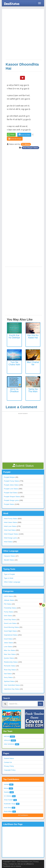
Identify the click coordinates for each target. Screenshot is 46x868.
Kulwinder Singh (10, 804)
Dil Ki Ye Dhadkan (14, 390)
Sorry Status (8, 677)
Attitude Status (9, 600)
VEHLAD (7, 740)
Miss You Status (10, 650)
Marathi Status (9, 560)
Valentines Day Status (12, 689)
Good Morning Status (11, 627)
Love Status (8, 647)
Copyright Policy (10, 770)
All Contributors (23, 815)
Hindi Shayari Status (30, 148)
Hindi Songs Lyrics (10, 538)
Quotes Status (9, 658)
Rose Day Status (10, 670)
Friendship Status (10, 608)
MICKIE (7, 736)
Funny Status (9, 612)
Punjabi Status (9, 504)
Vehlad (6, 784)
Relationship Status (11, 662)
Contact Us (8, 762)
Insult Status (8, 639)
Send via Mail (24, 135)
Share (12, 135)
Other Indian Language (12, 582)
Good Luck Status (10, 623)
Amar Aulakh (8, 800)
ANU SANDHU (9, 744)
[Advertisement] (23, 36)
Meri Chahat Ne (33, 363)
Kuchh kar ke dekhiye (14, 337)
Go (40, 704)
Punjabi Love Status (11, 489)
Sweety (7, 792)
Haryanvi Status (10, 556)
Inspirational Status (11, 635)
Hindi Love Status (10, 526)
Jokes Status (8, 643)
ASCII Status (8, 596)
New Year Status (10, 654)
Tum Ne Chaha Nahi (14, 363)
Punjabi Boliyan (9, 477)
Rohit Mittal (8, 811)
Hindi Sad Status (10, 530)
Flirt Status (8, 604)
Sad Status (8, 674)
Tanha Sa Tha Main (33, 390)
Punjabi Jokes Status (11, 485)
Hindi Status (8, 542)
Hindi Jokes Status (11, 522)
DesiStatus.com (26, 862)
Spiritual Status (9, 681)
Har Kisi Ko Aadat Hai (33, 337)
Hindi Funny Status (11, 519)
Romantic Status (10, 666)
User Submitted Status (12, 685)
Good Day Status (10, 620)
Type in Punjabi (9, 574)
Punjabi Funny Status (12, 481)
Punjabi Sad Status (11, 493)
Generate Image (15, 139)
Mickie (6, 788)
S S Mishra (26, 144)
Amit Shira (8, 808)
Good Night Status (10, 631)
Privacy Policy (9, 766)
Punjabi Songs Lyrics (11, 500)
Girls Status (8, 616)
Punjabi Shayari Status (12, 497)
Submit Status (9, 758)
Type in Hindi (9, 578)
